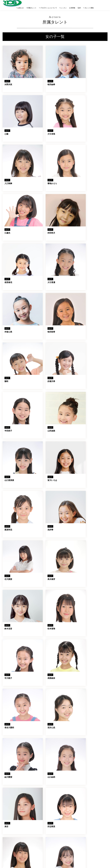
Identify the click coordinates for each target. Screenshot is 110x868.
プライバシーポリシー (41, 844)
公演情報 (72, 8)
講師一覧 (22, 831)
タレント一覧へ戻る (57, 741)
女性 (7, 836)
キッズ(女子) (10, 841)
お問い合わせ (38, 847)
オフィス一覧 (23, 835)
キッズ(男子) (10, 839)
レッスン (36, 831)
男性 (7, 834)
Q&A (79, 8)
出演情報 (22, 844)
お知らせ (22, 841)
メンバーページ (38, 850)
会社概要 (36, 840)
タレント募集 (89, 8)
